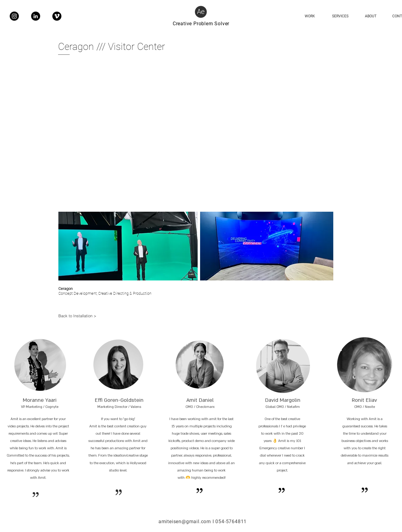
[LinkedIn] (36, 16)
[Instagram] (14, 16)
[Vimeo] (57, 16)
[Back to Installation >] (80, 316)
